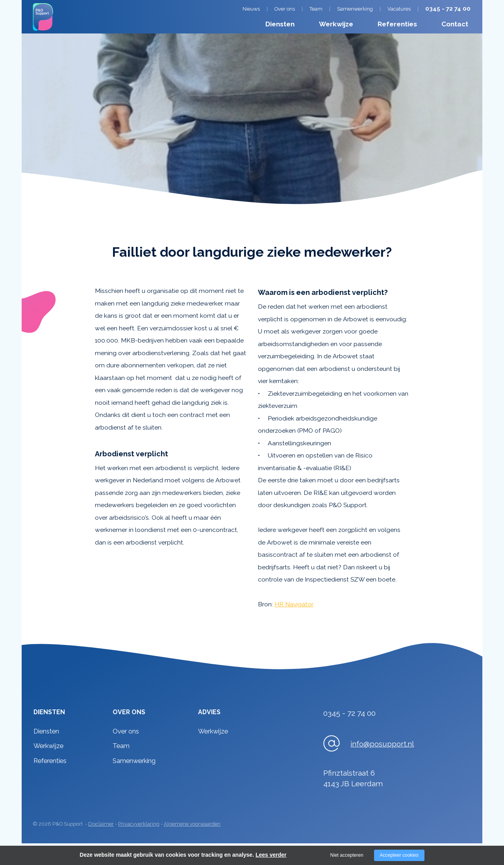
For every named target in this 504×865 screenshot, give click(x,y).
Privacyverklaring (139, 824)
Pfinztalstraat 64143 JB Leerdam (353, 778)
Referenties (397, 24)
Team (316, 9)
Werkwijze (336, 24)
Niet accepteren (347, 855)
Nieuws (251, 9)
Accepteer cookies (399, 855)
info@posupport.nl (382, 744)
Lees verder (271, 855)
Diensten (280, 24)
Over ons (285, 9)
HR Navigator (294, 604)
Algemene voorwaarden (192, 824)
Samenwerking (355, 9)
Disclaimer (101, 824)
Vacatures (399, 9)
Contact (455, 24)
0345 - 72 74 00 (448, 9)
